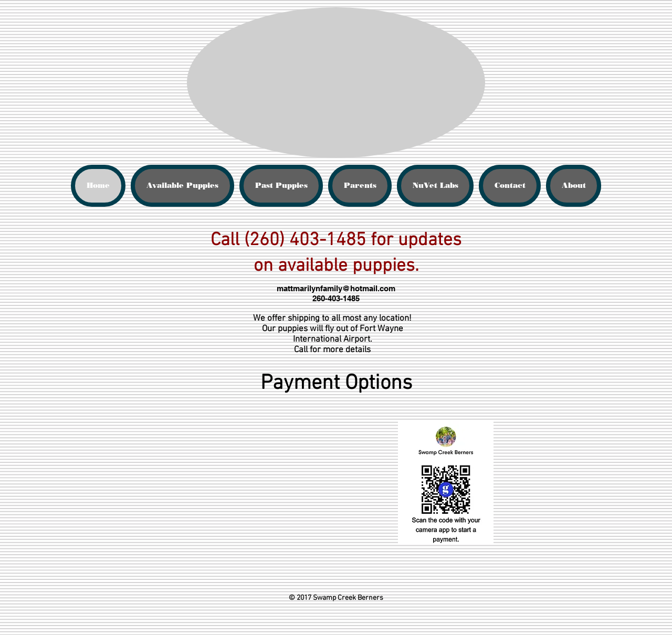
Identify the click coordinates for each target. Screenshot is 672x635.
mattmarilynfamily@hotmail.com (336, 288)
